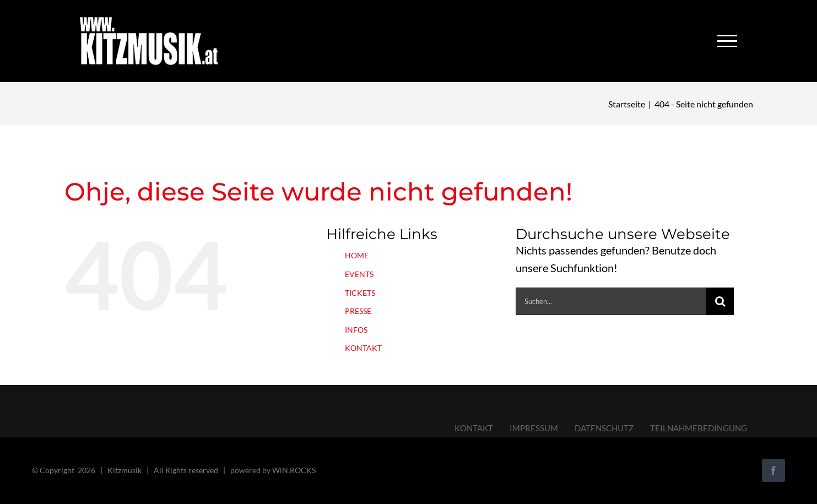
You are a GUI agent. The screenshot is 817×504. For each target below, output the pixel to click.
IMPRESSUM (534, 428)
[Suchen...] (611, 301)
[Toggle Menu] (727, 41)
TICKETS (360, 293)
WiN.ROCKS (294, 470)
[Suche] (720, 301)
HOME (357, 255)
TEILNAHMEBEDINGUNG (699, 428)
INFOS (356, 330)
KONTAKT (363, 348)
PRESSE (358, 311)
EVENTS (359, 274)
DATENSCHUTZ (604, 428)
